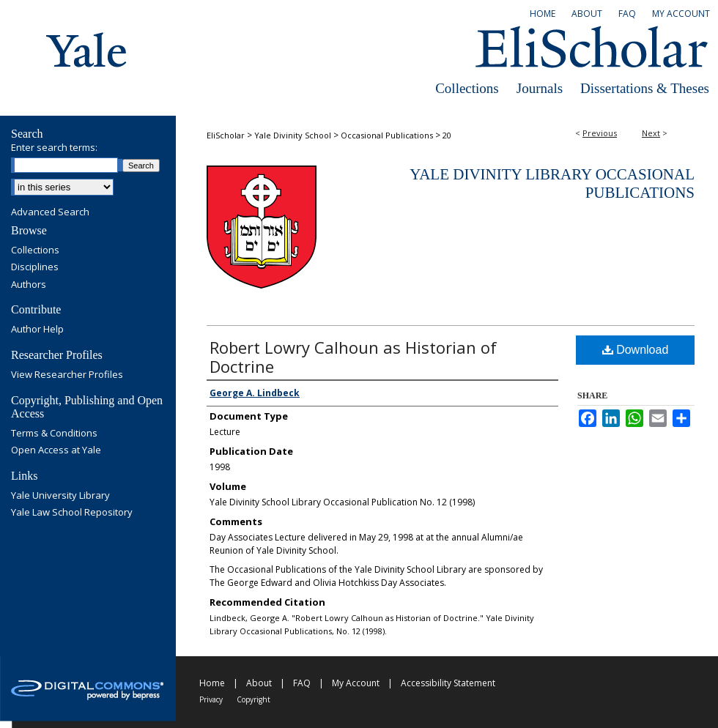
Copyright (253, 699)
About (259, 683)
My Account (356, 683)
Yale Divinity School (293, 135)
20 (447, 135)
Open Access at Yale (56, 450)
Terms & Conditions (54, 434)
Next (651, 133)
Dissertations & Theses (645, 88)
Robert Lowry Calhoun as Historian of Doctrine (353, 357)
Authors (29, 285)
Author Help (37, 330)
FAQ (302, 683)
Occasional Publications (387, 135)
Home (212, 683)
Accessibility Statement (448, 683)
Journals (540, 88)
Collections (467, 88)
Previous (600, 133)
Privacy (211, 699)
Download (636, 350)
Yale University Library (60, 496)
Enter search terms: (54, 147)
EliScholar (226, 135)
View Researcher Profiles (67, 375)
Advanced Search (50, 212)
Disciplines (35, 267)
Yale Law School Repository (72, 513)
